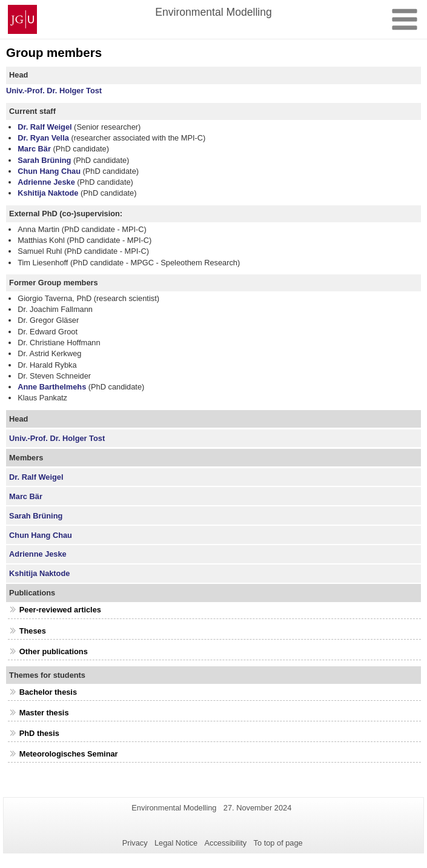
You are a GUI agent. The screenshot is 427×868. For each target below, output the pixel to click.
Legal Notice (176, 843)
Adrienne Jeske (46, 182)
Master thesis (44, 713)
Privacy (135, 843)
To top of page (278, 843)
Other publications (54, 651)
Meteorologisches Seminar (69, 754)
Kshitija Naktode (48, 193)
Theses (33, 631)
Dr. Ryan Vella (43, 138)
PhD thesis (39, 733)
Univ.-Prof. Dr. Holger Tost (54, 91)
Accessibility (226, 843)
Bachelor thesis (48, 692)
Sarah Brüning (44, 160)
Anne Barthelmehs (52, 387)
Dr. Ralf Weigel (45, 127)
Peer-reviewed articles (60, 610)
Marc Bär (34, 149)
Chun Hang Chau (49, 171)
